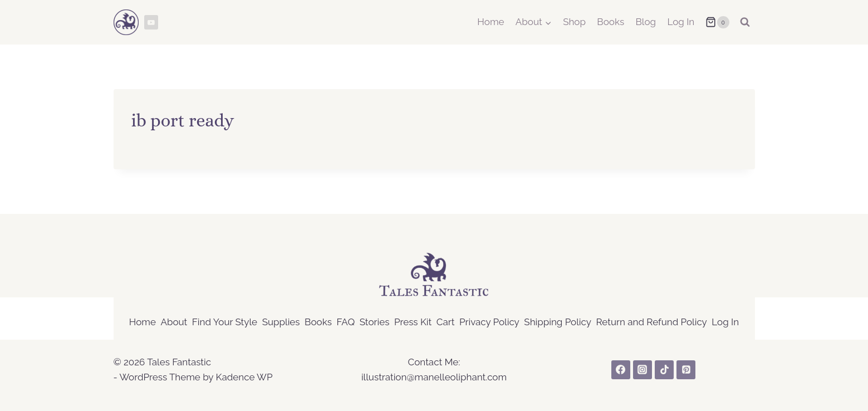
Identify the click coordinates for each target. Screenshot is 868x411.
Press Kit (413, 322)
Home (491, 22)
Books (610, 22)
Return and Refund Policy (652, 322)
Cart (446, 322)
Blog (646, 22)
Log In (681, 22)
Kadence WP (244, 377)
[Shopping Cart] (717, 22)
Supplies (281, 322)
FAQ (345, 322)
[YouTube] (151, 22)
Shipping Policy (558, 322)
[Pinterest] (686, 370)
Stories (375, 322)
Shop (574, 22)
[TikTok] (664, 370)
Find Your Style (225, 322)
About (174, 322)
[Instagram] (643, 370)
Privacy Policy (489, 322)
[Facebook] (621, 370)
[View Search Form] (745, 22)
